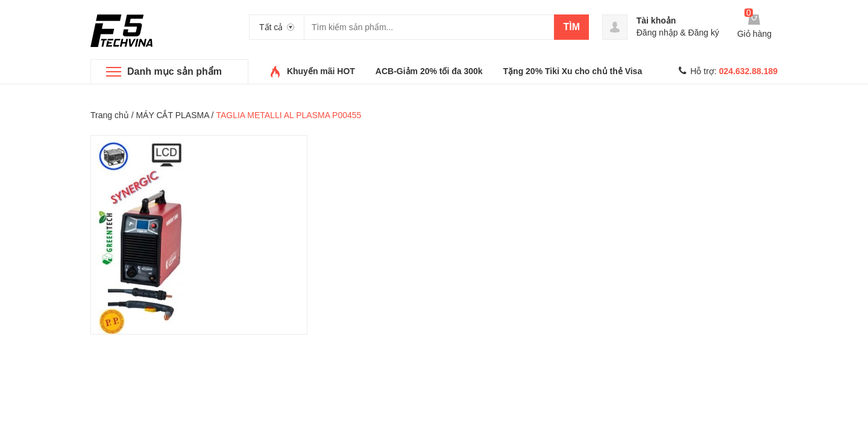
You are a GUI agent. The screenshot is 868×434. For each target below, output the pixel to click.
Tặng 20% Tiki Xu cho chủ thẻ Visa (573, 71)
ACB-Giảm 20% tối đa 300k (429, 71)
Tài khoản (656, 20)
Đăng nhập (657, 33)
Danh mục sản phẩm (175, 71)
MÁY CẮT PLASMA (172, 115)
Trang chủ (110, 115)
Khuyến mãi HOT (321, 71)
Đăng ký (704, 33)
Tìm (571, 27)
